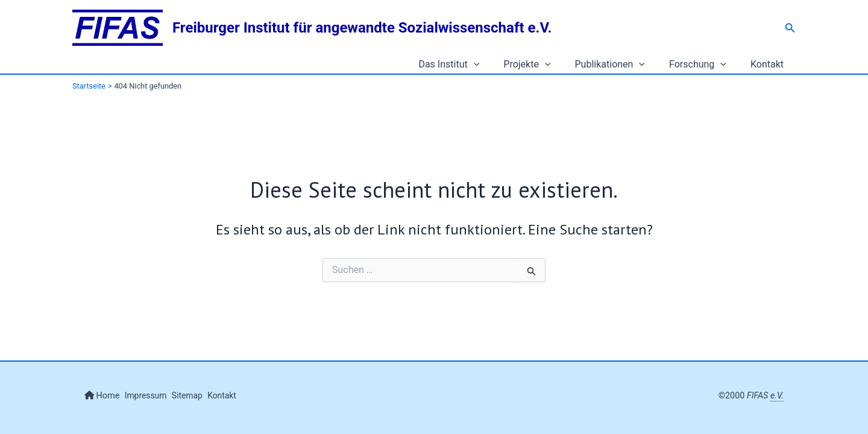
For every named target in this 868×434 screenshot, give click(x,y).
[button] (790, 28)
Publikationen (622, 64)
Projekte (544, 64)
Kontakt (769, 64)
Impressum (150, 396)
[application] (495, 64)
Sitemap (196, 396)
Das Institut (470, 64)
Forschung (705, 64)
